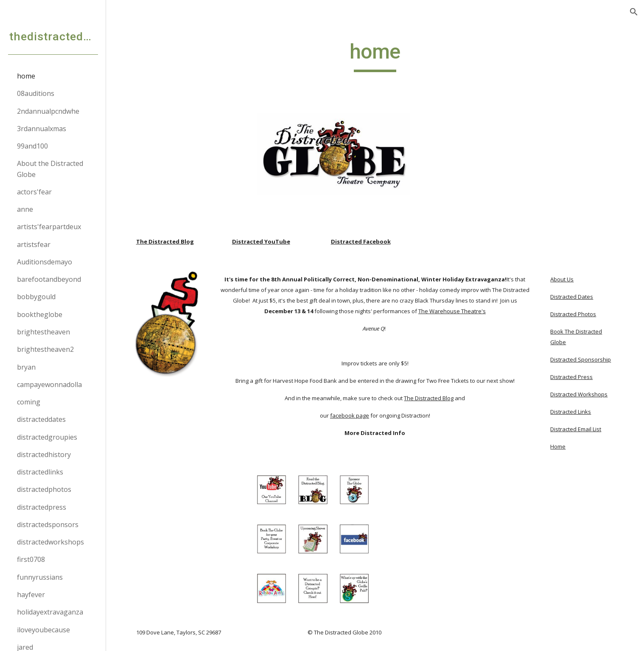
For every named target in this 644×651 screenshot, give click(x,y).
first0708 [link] (31, 559)
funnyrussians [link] (40, 577)
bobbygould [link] (36, 297)
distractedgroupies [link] (47, 437)
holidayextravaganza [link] (50, 612)
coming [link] (29, 402)
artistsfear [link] (34, 244)
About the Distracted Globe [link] (50, 169)
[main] (375, 56)
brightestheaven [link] (43, 332)
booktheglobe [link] (40, 314)
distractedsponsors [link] (48, 525)
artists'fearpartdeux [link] (49, 227)
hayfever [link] (31, 595)
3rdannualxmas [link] (42, 129)
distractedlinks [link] (40, 472)
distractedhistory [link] (44, 455)
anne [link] (25, 209)
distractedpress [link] (42, 507)
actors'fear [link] (34, 192)
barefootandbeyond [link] (49, 279)
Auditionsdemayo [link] (45, 262)
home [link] (26, 76)
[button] (634, 12)
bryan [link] (26, 367)
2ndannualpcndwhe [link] (48, 111)
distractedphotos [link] (44, 489)
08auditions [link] (36, 93)
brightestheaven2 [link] (45, 349)
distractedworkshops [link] (50, 542)
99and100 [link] (32, 146)
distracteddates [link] (41, 419)
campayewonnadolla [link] (49, 384)
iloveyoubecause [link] (43, 630)
